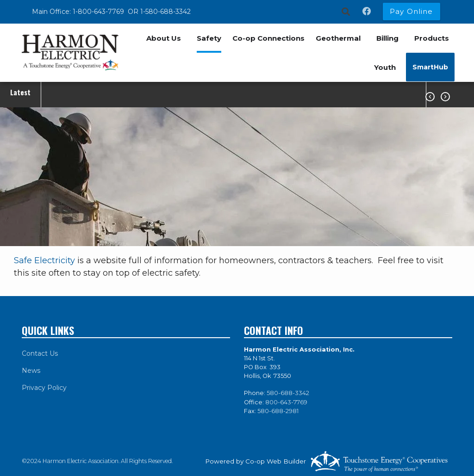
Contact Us (40, 353)
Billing (387, 38)
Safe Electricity (44, 260)
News (31, 371)
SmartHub (430, 67)
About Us (164, 38)
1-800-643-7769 (99, 12)
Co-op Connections (268, 38)
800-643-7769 (286, 402)
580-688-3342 (288, 393)
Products (432, 38)
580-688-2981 (278, 411)
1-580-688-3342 (165, 12)
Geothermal (338, 38)
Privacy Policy (44, 388)
